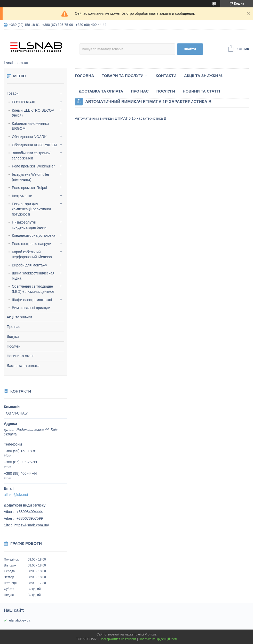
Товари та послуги (123, 76)
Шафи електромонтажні (32, 300)
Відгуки (13, 336)
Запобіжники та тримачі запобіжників (32, 156)
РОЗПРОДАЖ (23, 102)
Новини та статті (21, 356)
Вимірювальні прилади (31, 308)
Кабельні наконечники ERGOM (30, 126)
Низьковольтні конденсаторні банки (29, 225)
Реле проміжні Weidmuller (33, 166)
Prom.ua (151, 634)
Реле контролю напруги (32, 244)
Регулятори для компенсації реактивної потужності (31, 209)
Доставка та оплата (101, 91)
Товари (13, 93)
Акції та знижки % (203, 76)
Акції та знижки (19, 317)
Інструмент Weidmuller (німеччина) (31, 177)
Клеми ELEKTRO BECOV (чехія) (33, 113)
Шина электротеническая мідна (33, 276)
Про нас (13, 327)
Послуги (14, 346)
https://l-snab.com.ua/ (32, 525)
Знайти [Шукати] (190, 49)
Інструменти (22, 196)
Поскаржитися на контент (118, 639)
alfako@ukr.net (16, 495)
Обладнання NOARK (29, 137)
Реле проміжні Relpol (29, 188)
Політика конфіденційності (158, 639)
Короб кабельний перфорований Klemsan (32, 255)
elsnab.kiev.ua (20, 620)
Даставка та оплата (23, 366)
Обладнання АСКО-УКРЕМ (34, 145)
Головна (84, 76)
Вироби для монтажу (29, 265)
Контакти (166, 76)
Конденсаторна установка (34, 235)
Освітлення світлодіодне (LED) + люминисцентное (33, 289)
